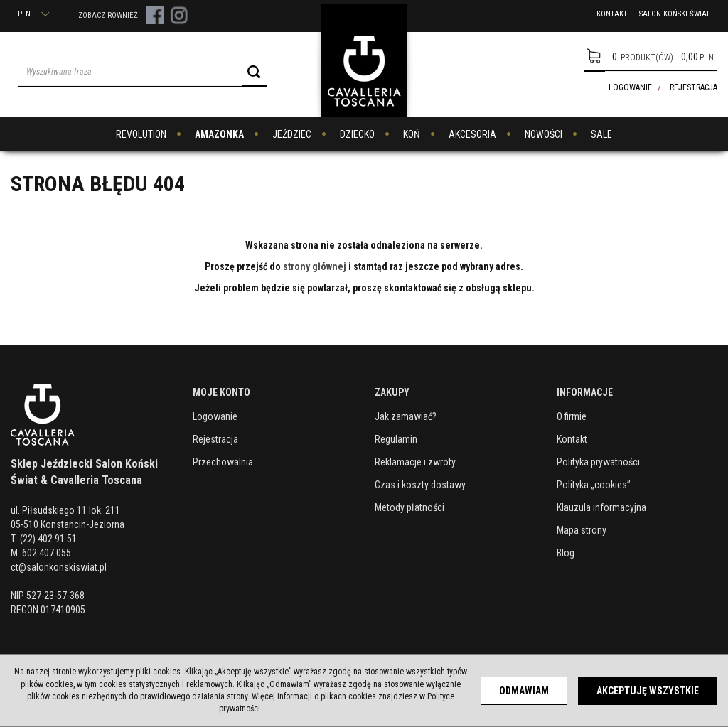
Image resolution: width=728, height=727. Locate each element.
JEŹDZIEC (292, 134)
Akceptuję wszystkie (648, 691)
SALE (601, 134)
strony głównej (315, 266)
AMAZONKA (219, 134)
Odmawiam (524, 691)
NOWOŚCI (544, 134)
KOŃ (412, 134)
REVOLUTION (141, 134)
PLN (34, 14)
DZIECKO (357, 134)
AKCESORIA (472, 134)
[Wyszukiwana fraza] (130, 72)
